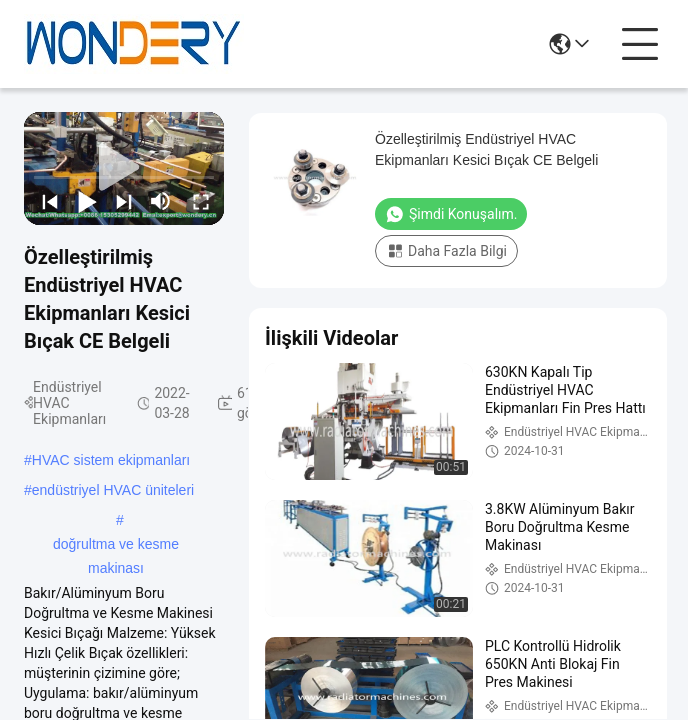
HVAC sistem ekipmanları (111, 460)
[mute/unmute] (161, 201)
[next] (122, 201)
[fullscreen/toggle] (199, 201)
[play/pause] (85, 201)
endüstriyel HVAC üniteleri (113, 490)
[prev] (48, 201)
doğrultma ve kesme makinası (116, 546)
